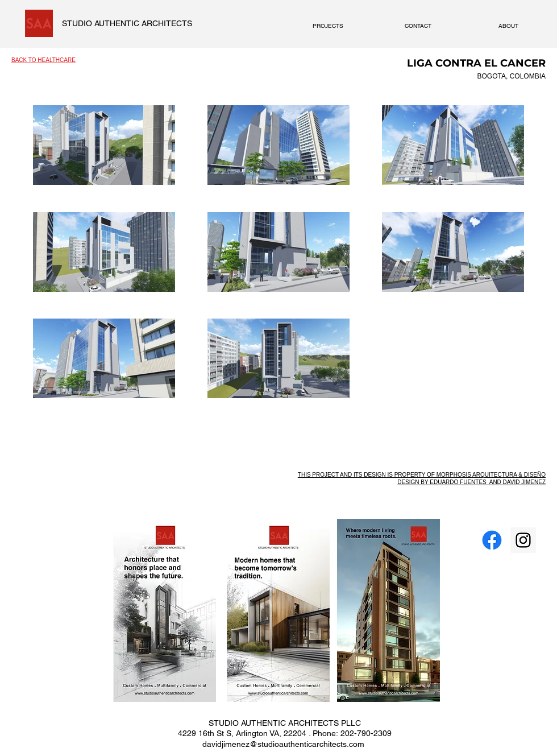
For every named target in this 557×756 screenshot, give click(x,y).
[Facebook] (492, 540)
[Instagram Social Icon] (523, 540)
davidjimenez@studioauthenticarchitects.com (283, 744)
